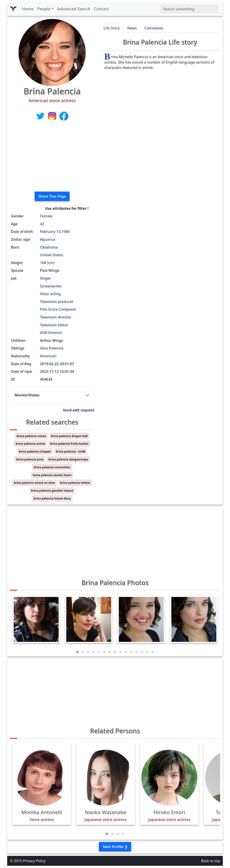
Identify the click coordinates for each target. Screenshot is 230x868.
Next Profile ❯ (115, 847)
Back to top (211, 861)
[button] (77, 652)
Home (28, 9)
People (44, 9)
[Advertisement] (52, 157)
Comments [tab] (154, 28)
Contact (101, 9)
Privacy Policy (34, 861)
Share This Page (52, 196)
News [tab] (132, 28)
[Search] (189, 9)
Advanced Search (74, 9)
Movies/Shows (27, 395)
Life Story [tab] (112, 28)
